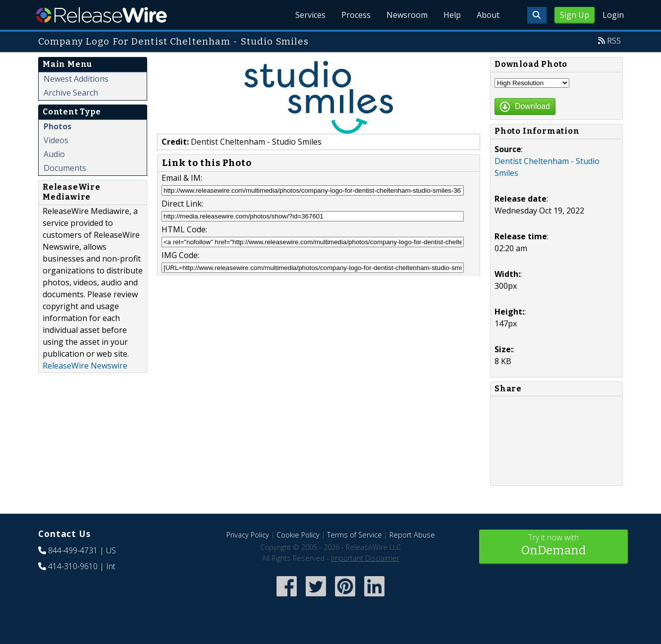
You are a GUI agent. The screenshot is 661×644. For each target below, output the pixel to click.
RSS (614, 41)
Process (356, 15)
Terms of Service (355, 535)
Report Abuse (412, 535)
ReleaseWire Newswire (85, 366)
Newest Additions (76, 79)
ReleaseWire (101, 15)
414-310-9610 (73, 566)
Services (310, 15)
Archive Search (71, 93)
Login (613, 15)
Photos (57, 126)
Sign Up (575, 15)
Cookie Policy (298, 535)
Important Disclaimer (365, 558)
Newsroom (407, 15)
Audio (54, 154)
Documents (65, 168)
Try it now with (553, 546)
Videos (56, 140)
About (488, 15)
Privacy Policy (248, 535)
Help (452, 15)
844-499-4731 (73, 550)
